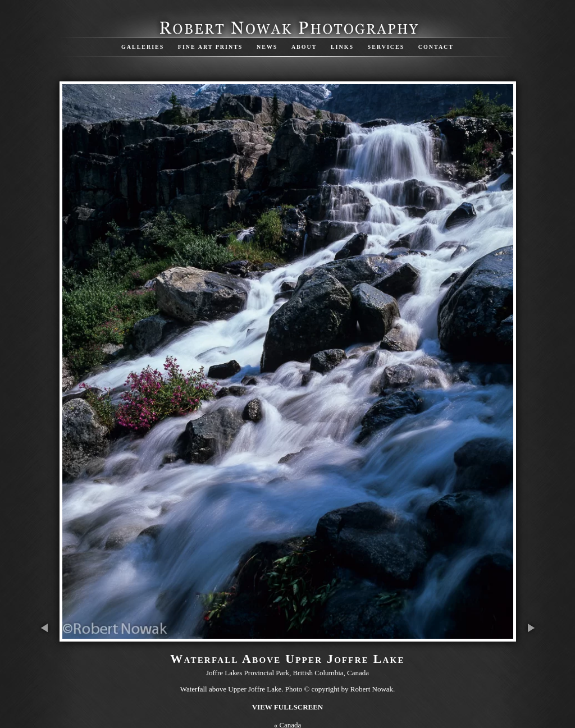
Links (342, 47)
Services (386, 47)
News (267, 47)
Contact (436, 47)
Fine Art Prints (211, 47)
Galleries (143, 47)
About (304, 47)
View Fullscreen (288, 707)
